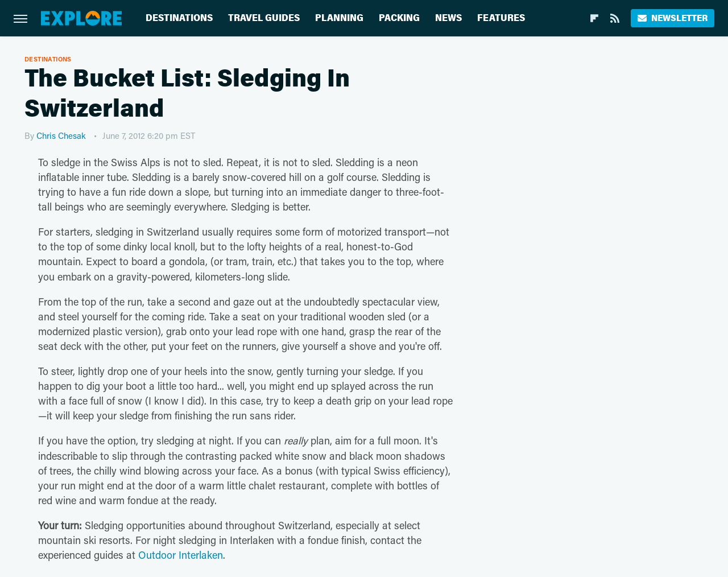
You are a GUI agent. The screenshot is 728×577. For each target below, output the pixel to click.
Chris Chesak (61, 135)
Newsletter (673, 18)
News (448, 18)
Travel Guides (264, 18)
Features (501, 18)
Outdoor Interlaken (181, 555)
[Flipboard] (594, 18)
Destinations (179, 18)
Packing (399, 18)
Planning (339, 18)
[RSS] (615, 18)
